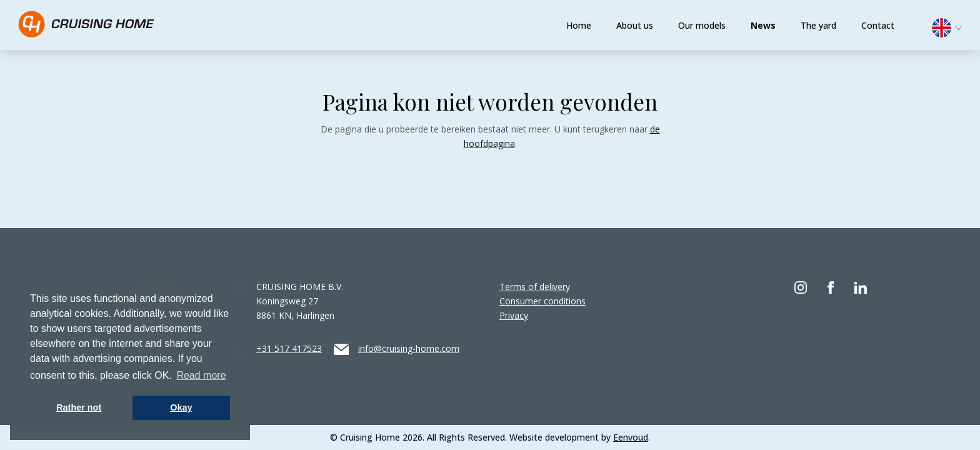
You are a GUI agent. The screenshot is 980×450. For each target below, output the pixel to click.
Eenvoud (631, 437)
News (763, 25)
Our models (702, 25)
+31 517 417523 (289, 348)
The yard (818, 25)
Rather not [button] (79, 407)
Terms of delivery (535, 287)
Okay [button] (181, 407)
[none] (953, 31)
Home (579, 25)
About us (635, 25)
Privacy (514, 315)
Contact (878, 25)
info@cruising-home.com (409, 348)
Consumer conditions (542, 301)
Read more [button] (201, 375)
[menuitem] (953, 27)
